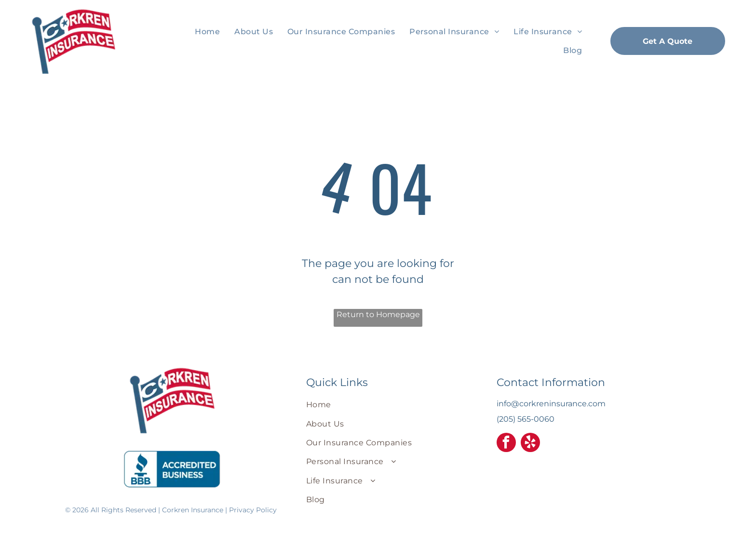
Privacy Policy (253, 510)
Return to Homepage (378, 314)
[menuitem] (207, 32)
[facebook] (506, 444)
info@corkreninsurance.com (551, 404)
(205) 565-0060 (526, 419)
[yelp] (530, 444)
